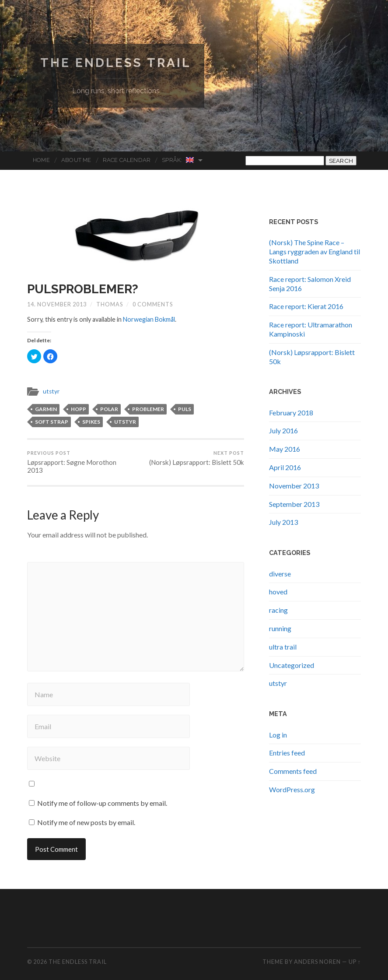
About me (76, 160)
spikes (91, 422)
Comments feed (293, 771)
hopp (79, 409)
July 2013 (283, 522)
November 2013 (294, 486)
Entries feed (287, 753)
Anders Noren (317, 962)
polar (109, 409)
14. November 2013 (57, 304)
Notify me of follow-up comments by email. (102, 803)
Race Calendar (127, 160)
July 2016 (283, 430)
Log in (278, 735)
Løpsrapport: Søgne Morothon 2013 (80, 462)
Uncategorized (292, 665)
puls (185, 409)
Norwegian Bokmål (149, 319)
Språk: (178, 160)
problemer (148, 409)
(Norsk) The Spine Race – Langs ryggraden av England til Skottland (315, 251)
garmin (46, 409)
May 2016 (285, 449)
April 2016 (285, 467)
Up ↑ (355, 962)
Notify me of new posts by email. (86, 822)
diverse (280, 574)
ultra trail (283, 647)
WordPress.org (292, 789)
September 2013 (294, 504)
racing (278, 610)
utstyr (51, 391)
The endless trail (116, 63)
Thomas (110, 304)
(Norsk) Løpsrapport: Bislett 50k (197, 458)
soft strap (52, 422)
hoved (278, 592)
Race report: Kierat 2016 (306, 306)
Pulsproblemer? (83, 289)
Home (41, 160)
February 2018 (291, 413)
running (280, 628)
